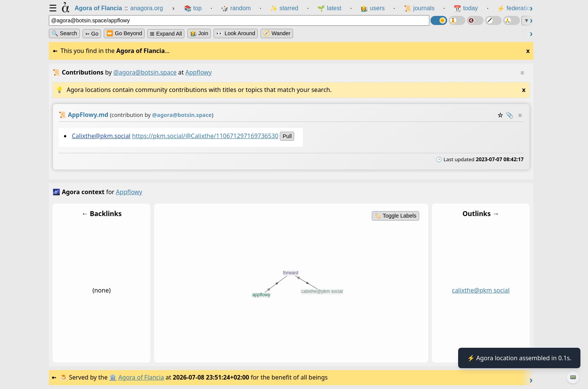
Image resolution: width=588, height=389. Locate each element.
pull (287, 136)
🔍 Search (64, 33)
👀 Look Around (236, 33)
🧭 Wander (277, 33)
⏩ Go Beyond (124, 33)
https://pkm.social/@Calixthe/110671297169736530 (205, 136)
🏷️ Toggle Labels (395, 216)
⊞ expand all (166, 34)
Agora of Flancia (141, 377)
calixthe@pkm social (481, 290)
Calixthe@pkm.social (101, 136)
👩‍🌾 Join (199, 33)
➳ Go (92, 34)
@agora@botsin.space (145, 72)
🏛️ (113, 377)
